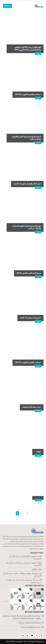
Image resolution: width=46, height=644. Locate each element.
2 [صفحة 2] (20, 513)
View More (6, 601)
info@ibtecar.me (33, 627)
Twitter (37, 636)
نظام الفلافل (37, 569)
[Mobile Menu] (7, 6)
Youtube (32, 636)
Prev (27, 513)
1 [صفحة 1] (23, 513)
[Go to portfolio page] (38, 593)
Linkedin (23, 636)
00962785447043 (33, 623)
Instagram (27, 636)
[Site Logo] (39, 6)
